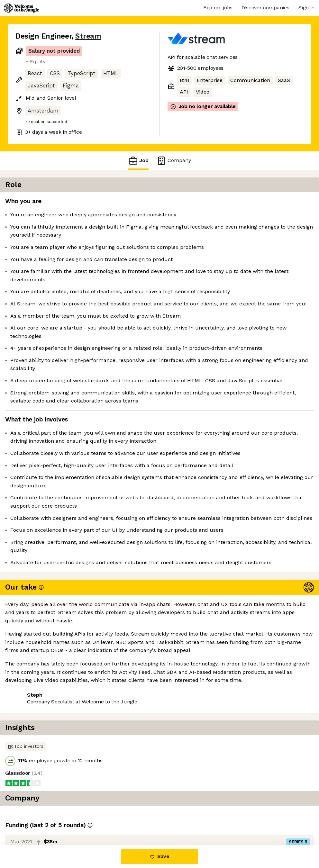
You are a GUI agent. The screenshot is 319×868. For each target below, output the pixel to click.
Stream (88, 36)
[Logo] (22, 8)
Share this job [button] (33, 818)
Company (174, 161)
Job (138, 161)
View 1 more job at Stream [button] (94, 818)
